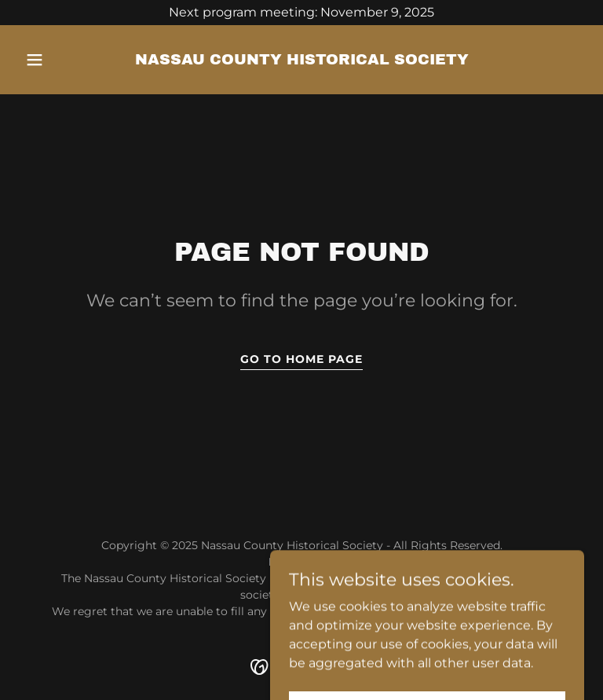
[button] (61, 60)
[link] (302, 60)
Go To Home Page (301, 359)
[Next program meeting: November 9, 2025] (301, 13)
